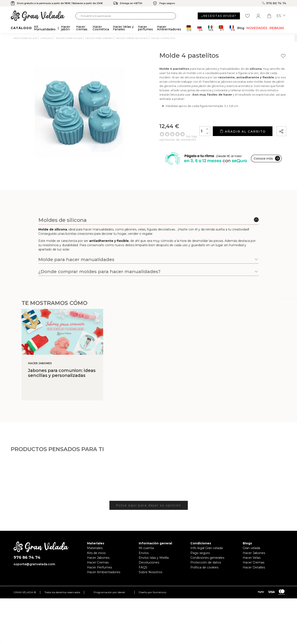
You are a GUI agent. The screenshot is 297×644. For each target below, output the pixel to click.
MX (211, 28)
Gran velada (251, 548)
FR (232, 28)
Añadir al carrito (243, 131)
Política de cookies (204, 567)
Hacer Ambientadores (104, 572)
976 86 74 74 (274, 3)
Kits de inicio (96, 553)
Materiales (95, 548)
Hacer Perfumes (100, 567)
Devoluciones (149, 562)
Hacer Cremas (98, 562)
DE (189, 28)
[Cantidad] (205, 131)
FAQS (143, 567)
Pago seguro (200, 553)
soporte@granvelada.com (34, 564)
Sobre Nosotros (150, 572)
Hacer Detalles (254, 567)
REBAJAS (277, 28)
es (281, 16)
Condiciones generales (207, 558)
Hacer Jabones (98, 558)
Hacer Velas (252, 558)
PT (222, 28)
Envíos (144, 553)
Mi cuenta (146, 548)
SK (200, 28)
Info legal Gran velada (207, 548)
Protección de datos (206, 562)
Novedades (257, 28)
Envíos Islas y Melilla (154, 558)
